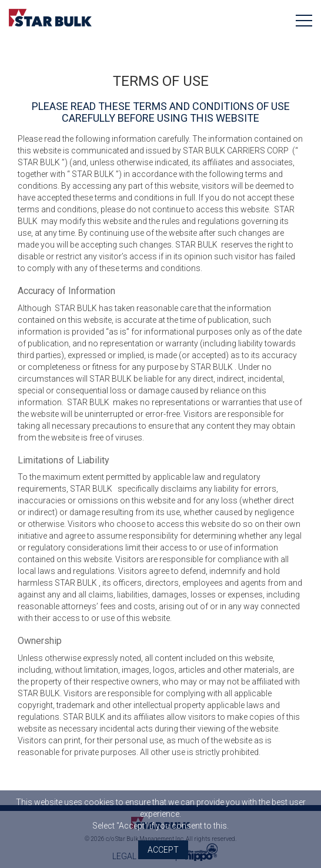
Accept (163, 850)
